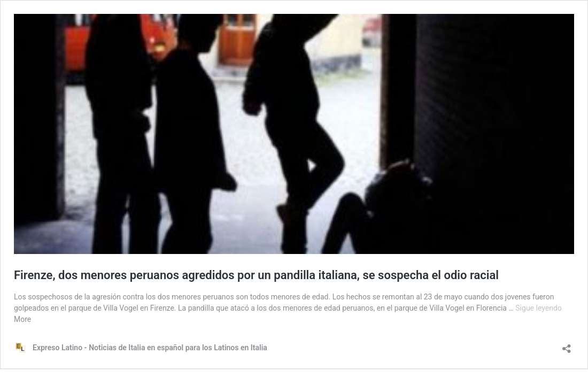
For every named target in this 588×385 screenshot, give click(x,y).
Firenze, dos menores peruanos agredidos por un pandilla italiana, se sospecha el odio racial (256, 275)
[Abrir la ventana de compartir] (567, 345)
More (22, 319)
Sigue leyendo (539, 308)
